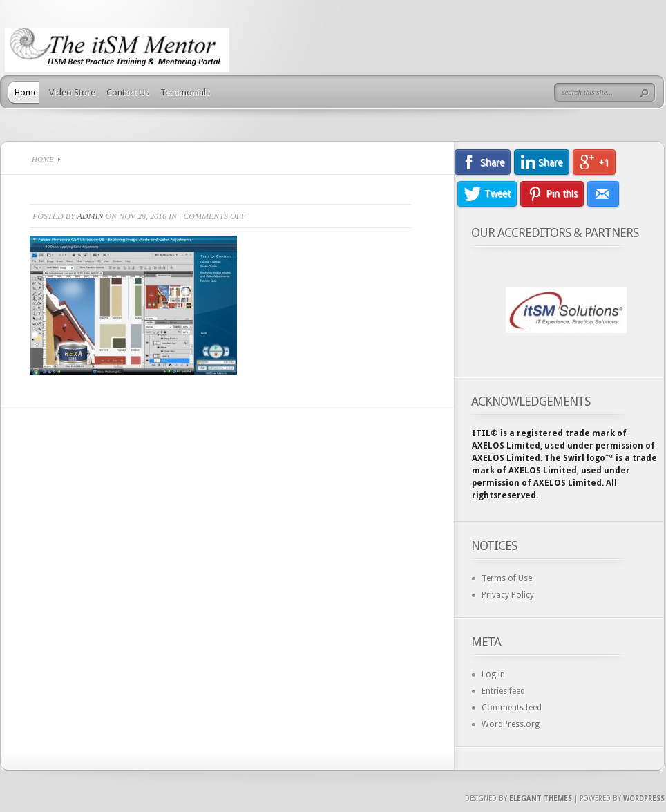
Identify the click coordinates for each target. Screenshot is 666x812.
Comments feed (512, 708)
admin (90, 216)
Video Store (72, 92)
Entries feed (503, 691)
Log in (493, 674)
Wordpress (644, 799)
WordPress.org (511, 724)
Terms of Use (507, 578)
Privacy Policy (508, 595)
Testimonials (185, 92)
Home (26, 92)
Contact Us (128, 92)
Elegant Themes (541, 799)
